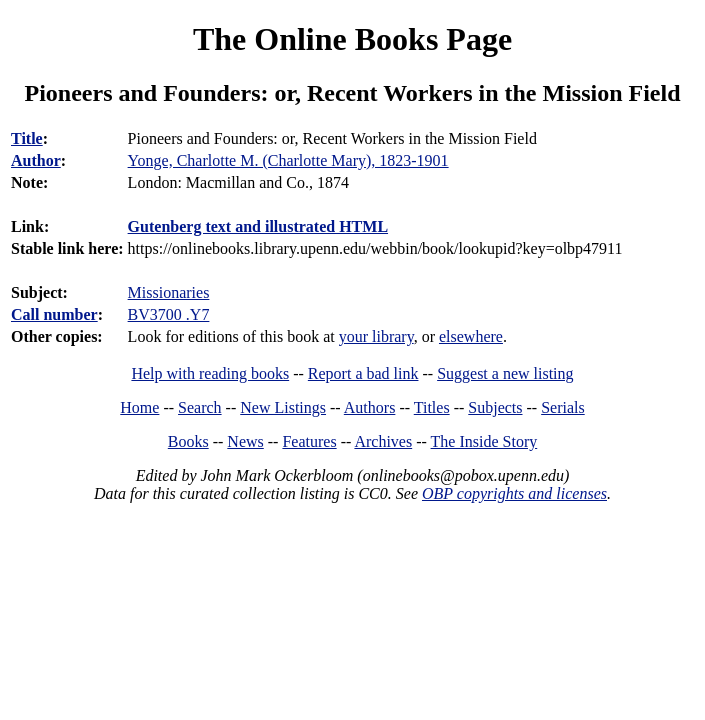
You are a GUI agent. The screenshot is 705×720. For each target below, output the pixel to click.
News (245, 441)
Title (27, 138)
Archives (383, 441)
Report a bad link (363, 373)
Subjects (495, 407)
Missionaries (169, 292)
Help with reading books (210, 373)
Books (188, 441)
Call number (54, 314)
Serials (563, 407)
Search (200, 407)
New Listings (283, 407)
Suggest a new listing (505, 373)
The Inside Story (484, 441)
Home (139, 407)
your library (376, 336)
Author (36, 160)
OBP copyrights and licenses (514, 493)
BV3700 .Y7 (169, 314)
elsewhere (471, 336)
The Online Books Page (352, 39)
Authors (370, 407)
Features (309, 441)
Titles (432, 407)
